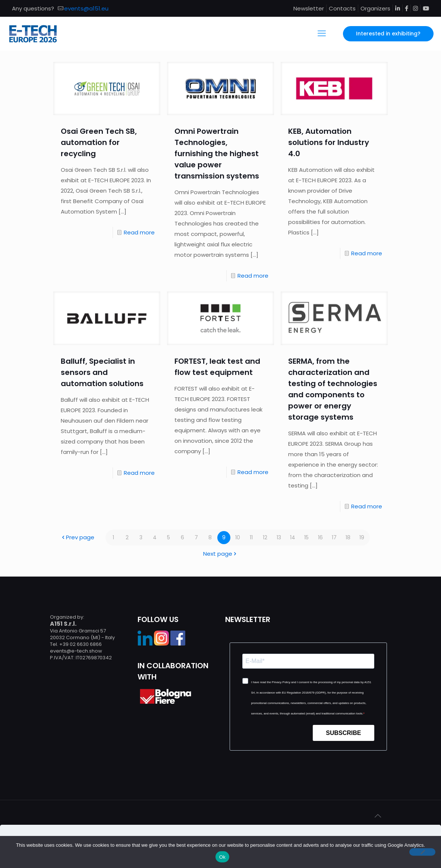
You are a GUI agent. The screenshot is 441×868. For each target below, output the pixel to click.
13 (279, 538)
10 (237, 538)
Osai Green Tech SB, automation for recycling (99, 142)
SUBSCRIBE (343, 733)
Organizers (375, 8)
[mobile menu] (322, 34)
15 (307, 538)
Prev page (77, 538)
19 (362, 538)
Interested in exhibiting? (388, 34)
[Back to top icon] (378, 816)
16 (320, 538)
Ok (222, 857)
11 (251, 538)
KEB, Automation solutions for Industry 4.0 (329, 142)
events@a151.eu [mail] (86, 8)
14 (293, 538)
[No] (422, 852)
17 (334, 538)
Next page (220, 554)
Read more (139, 232)
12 (265, 538)
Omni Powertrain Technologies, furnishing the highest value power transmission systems (217, 154)
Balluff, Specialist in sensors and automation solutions (102, 372)
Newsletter (309, 8)
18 (348, 538)
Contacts (342, 8)
